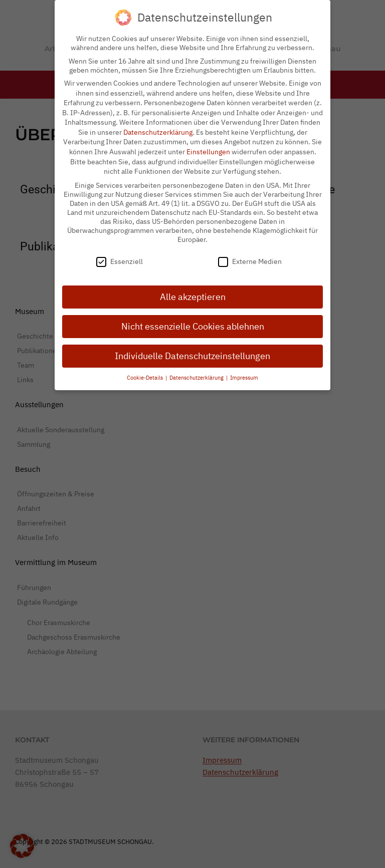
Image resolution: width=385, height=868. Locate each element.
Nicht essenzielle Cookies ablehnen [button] (193, 320)
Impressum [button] (244, 371)
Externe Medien (250, 255)
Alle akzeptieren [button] (193, 290)
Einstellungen (208, 145)
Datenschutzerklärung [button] (197, 371)
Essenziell (120, 255)
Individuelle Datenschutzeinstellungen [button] (192, 349)
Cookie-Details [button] (146, 371)
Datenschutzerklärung (158, 126)
